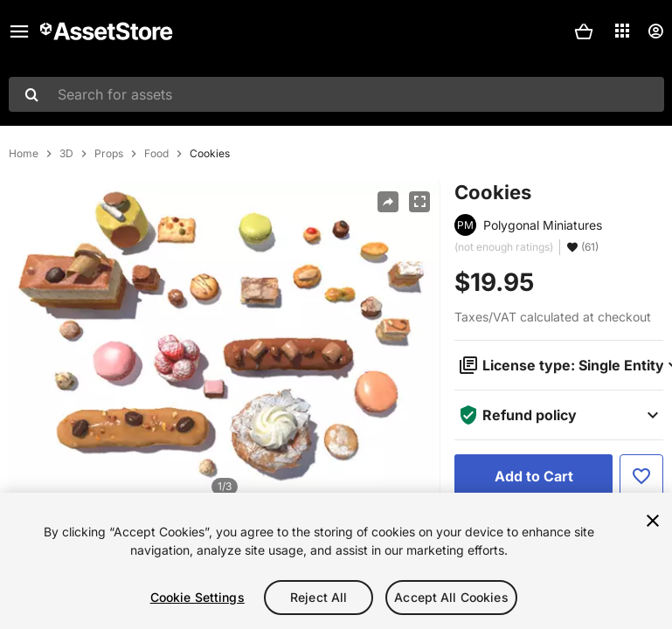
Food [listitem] (156, 154)
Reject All (319, 597)
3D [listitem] (66, 154)
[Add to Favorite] (641, 476)
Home (24, 154)
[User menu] (655, 31)
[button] (584, 31)
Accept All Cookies (451, 597)
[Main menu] (19, 31)
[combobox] (336, 94)
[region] (336, 561)
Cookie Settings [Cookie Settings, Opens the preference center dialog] (197, 597)
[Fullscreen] (419, 202)
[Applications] (622, 31)
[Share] (388, 202)
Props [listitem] (109, 154)
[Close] (653, 521)
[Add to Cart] (533, 476)
